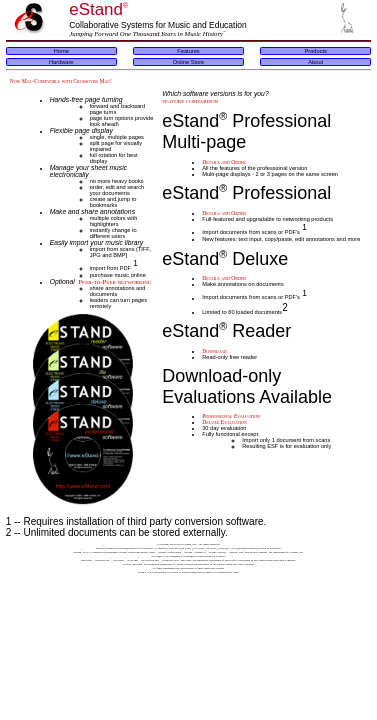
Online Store (188, 62)
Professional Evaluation (231, 416)
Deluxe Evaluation (224, 422)
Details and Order (224, 162)
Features (188, 51)
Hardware (61, 62)
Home (61, 51)
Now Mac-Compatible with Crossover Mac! (61, 81)
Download (214, 351)
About (315, 62)
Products (316, 51)
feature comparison (190, 100)
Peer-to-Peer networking (114, 281)
